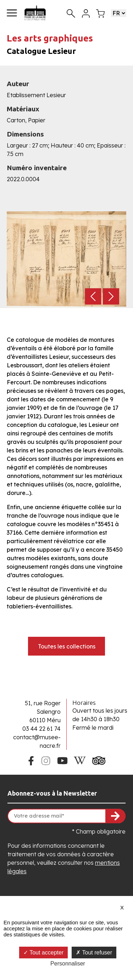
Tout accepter (43, 953)
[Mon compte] (86, 13)
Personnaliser (68, 964)
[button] (12, 13)
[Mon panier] (100, 13)
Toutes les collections (67, 646)
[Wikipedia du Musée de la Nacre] (80, 760)
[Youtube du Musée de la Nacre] (62, 760)
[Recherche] (71, 13)
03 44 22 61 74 (41, 729)
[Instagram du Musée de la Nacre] (46, 760)
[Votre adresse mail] (66, 816)
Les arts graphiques (50, 38)
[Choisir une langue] (119, 13)
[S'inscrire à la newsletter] (116, 816)
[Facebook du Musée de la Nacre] (31, 760)
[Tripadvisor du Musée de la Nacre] (99, 760)
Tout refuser (94, 953)
